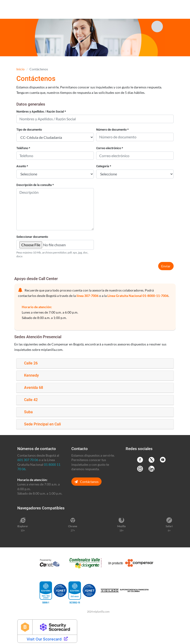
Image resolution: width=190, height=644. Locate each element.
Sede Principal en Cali (42, 424)
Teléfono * (23, 148)
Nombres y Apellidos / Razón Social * (41, 112)
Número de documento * (112, 130)
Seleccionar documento (32, 237)
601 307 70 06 (28, 460)
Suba (28, 412)
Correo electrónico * (110, 148)
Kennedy (31, 375)
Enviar (166, 266)
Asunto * (22, 166)
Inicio (20, 69)
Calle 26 (31, 363)
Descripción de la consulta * (35, 185)
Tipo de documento (29, 130)
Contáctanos (86, 482)
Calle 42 (31, 400)
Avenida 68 (34, 388)
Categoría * (104, 166)
